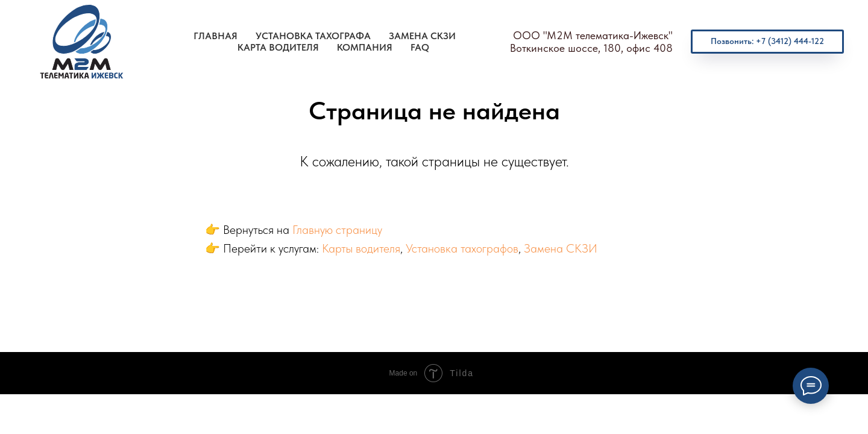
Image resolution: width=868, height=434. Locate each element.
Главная (215, 36)
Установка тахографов (462, 248)
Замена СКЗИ (422, 36)
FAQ (420, 47)
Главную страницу (337, 230)
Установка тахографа (313, 36)
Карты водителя (361, 248)
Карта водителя (278, 47)
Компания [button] (365, 47)
